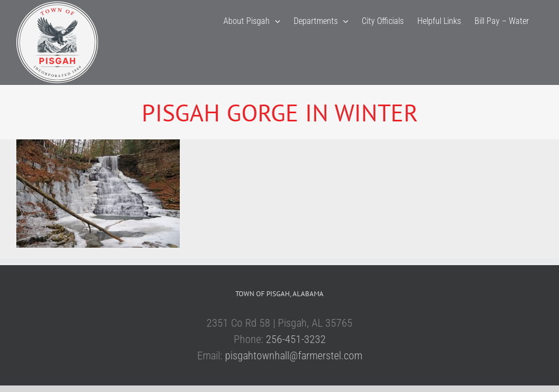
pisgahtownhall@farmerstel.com (294, 356)
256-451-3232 (296, 339)
